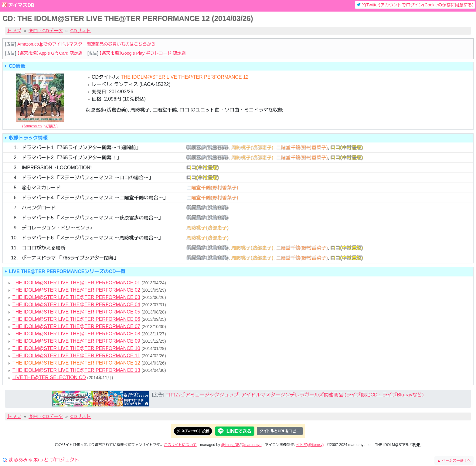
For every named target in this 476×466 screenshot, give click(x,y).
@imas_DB (230, 445)
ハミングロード (39, 208)
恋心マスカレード (41, 188)
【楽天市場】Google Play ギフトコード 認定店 (143, 53)
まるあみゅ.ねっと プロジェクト (44, 460)
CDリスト (81, 31)
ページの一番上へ (454, 461)
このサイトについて (180, 445)
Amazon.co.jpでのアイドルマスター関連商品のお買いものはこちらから (86, 44)
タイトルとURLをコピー (280, 431)
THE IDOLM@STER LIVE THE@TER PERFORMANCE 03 (76, 297)
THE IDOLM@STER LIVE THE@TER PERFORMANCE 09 (76, 341)
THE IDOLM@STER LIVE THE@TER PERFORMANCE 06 (76, 319)
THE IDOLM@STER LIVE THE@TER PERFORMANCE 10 (76, 348)
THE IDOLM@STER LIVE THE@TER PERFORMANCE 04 (76, 305)
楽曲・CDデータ (46, 31)
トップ (14, 31)
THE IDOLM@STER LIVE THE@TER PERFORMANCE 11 (76, 356)
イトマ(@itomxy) (310, 445)
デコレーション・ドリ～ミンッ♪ (57, 228)
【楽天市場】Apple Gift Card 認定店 (50, 53)
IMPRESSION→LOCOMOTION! (56, 168)
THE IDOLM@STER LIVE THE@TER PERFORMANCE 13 (76, 370)
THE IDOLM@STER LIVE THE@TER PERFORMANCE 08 (76, 334)
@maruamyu (251, 445)
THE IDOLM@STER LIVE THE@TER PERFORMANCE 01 (76, 283)
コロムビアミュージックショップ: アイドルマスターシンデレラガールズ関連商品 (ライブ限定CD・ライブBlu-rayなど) (295, 395)
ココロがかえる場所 (43, 248)
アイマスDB (21, 5)
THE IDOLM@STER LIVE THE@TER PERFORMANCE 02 (76, 290)
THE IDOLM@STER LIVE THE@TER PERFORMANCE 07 (76, 326)
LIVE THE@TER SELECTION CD (49, 377)
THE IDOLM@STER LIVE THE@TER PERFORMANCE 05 (76, 312)
